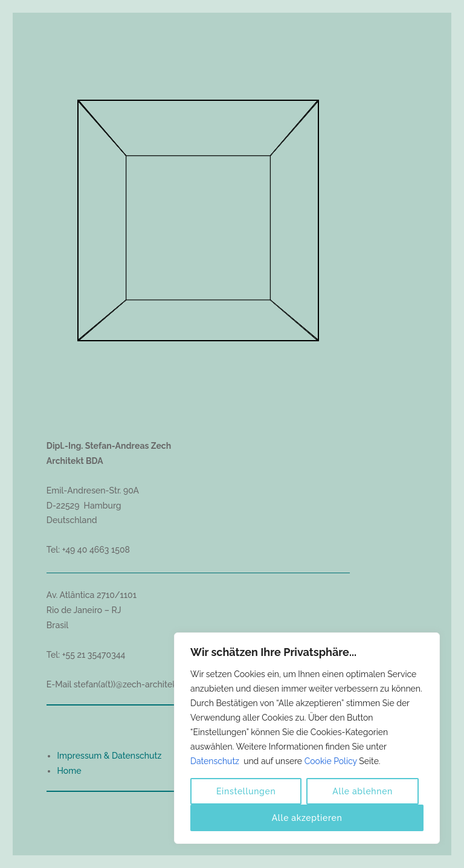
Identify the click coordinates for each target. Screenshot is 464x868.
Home (69, 771)
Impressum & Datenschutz (109, 756)
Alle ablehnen (362, 791)
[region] (307, 738)
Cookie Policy (331, 761)
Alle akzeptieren (307, 818)
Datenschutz (216, 761)
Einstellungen (246, 791)
